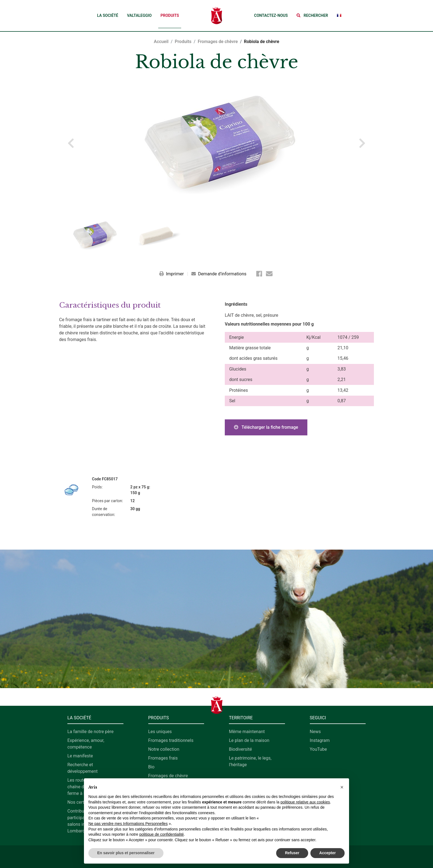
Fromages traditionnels (171, 740)
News (315, 732)
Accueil (161, 42)
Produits (170, 15)
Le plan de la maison (249, 740)
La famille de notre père (90, 732)
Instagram (320, 740)
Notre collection (164, 749)
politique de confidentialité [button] (161, 834)
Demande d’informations (219, 274)
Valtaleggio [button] (139, 15)
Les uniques (160, 732)
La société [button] (107, 15)
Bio (151, 767)
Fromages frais (163, 758)
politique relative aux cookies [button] (305, 802)
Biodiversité (240, 749)
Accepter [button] (328, 853)
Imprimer (172, 274)
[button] (312, 16)
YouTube (318, 749)
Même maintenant (247, 732)
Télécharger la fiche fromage (266, 427)
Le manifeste (80, 756)
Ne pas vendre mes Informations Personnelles (128, 824)
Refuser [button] (292, 853)
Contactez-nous (271, 15)
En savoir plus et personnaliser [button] (126, 853)
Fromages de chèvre (218, 42)
